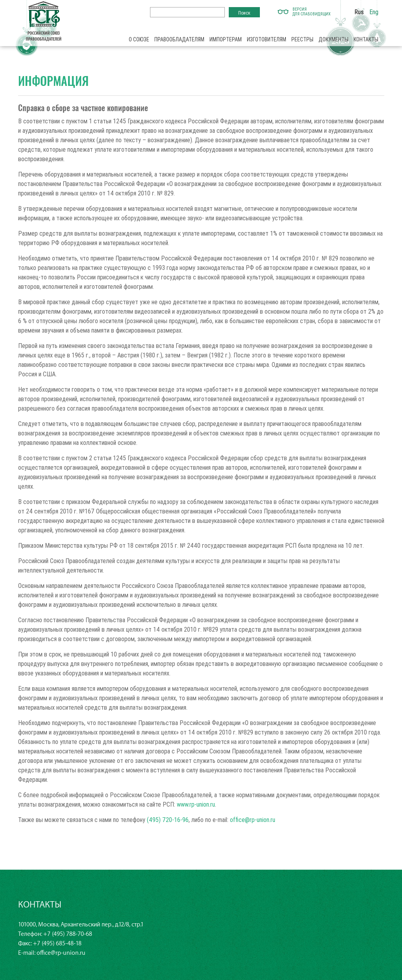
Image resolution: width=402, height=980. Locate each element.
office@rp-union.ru (253, 820)
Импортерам (226, 39)
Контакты (366, 39)
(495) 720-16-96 (168, 820)
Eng (374, 12)
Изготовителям (267, 39)
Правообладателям (179, 39)
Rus (359, 12)
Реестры (302, 39)
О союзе (139, 39)
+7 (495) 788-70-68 (68, 934)
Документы (333, 39)
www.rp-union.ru (196, 804)
